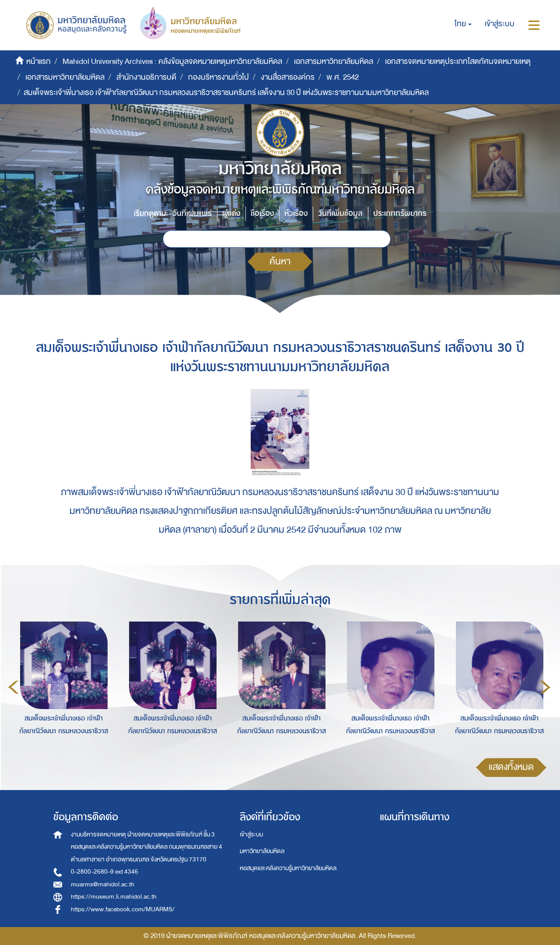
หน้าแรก (38, 61)
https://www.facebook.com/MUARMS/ (123, 909)
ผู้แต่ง (231, 213)
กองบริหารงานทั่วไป (219, 77)
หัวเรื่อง (296, 213)
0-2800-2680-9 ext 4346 (105, 872)
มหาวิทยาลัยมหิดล (262, 851)
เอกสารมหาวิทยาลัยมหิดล (334, 61)
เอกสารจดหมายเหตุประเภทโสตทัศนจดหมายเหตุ (458, 61)
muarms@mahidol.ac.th (103, 884)
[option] (61, 686)
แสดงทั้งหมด (511, 767)
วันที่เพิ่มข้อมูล (340, 213)
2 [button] (273, 751)
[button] (463, 24)
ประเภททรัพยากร (400, 213)
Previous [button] (14, 687)
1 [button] (260, 751)
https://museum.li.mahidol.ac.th (114, 897)
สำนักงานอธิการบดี (146, 77)
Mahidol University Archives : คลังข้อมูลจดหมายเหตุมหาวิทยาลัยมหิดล (172, 61)
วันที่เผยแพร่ (192, 213)
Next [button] (545, 687)
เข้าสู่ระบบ (251, 834)
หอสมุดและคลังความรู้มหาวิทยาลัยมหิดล (288, 868)
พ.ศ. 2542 (343, 77)
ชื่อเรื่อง (262, 213)
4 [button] (299, 751)
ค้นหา (280, 262)
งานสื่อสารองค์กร (288, 77)
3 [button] (286, 751)
